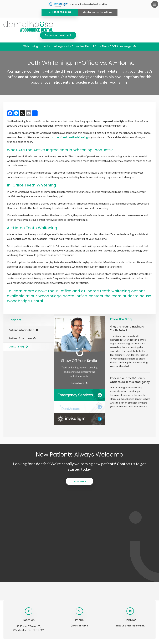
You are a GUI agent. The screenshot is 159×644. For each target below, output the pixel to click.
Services (63, 553)
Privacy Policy (55, 627)
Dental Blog (16, 339)
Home (39, 553)
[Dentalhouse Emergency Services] (79, 388)
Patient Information (21, 323)
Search (83, 627)
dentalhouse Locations (98, 12)
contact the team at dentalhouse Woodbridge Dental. (68, 291)
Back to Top (105, 627)
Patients (92, 553)
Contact (138, 553)
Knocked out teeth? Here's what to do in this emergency (130, 373)
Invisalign (77, 553)
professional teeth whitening (69, 130)
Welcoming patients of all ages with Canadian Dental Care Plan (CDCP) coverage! (78, 39)
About (50, 553)
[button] (141, 59)
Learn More (79, 474)
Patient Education (20, 331)
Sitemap (93, 627)
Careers (124, 553)
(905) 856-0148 (61, 12)
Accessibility (70, 627)
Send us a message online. (130, 513)
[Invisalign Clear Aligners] (79, 411)
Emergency (108, 553)
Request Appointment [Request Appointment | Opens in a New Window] (138, 26)
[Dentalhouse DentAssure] (79, 399)
